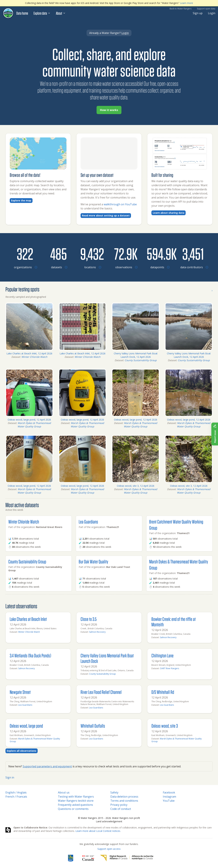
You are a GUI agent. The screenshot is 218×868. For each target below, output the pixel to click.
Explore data (42, 13)
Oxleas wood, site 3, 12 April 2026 (136, 486)
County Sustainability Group (141, 360)
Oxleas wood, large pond (26, 726)
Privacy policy (119, 805)
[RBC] (71, 858)
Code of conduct (121, 809)
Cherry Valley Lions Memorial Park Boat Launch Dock (107, 658)
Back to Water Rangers (181, 9)
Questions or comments (73, 809)
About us (64, 792)
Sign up (198, 13)
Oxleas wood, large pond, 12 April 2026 (29, 420)
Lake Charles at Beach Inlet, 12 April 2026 (29, 353)
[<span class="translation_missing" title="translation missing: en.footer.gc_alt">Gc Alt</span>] (88, 858)
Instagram (169, 797)
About (61, 13)
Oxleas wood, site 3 (165, 726)
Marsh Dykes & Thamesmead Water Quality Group (34, 425)
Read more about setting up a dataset (106, 215)
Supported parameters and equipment (47, 766)
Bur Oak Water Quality (93, 561)
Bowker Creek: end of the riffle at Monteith (174, 622)
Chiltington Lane (162, 655)
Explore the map (21, 200)
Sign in (10, 777)
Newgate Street (20, 692)
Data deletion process (124, 797)
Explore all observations (22, 751)
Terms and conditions (124, 801)
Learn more (186, 3)
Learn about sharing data (169, 213)
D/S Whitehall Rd (163, 692)
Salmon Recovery (97, 632)
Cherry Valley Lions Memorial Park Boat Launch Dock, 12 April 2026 (136, 355)
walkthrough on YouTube (120, 204)
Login (212, 13)
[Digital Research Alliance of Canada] (127, 858)
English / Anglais (16, 792)
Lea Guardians (88, 522)
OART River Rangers (169, 668)
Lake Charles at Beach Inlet (28, 619)
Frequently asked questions (75, 805)
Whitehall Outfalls (93, 726)
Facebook (169, 792)
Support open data (206, 9)
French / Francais (16, 797)
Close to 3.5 (89, 619)
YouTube (169, 801)
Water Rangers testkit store (76, 801)
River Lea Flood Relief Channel (101, 692)
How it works (109, 110)
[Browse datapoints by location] (159, 254)
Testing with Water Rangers (76, 797)
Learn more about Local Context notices (98, 831)
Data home (22, 13)
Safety (114, 792)
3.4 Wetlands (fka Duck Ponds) (30, 655)
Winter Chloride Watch (34, 357)
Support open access (109, 849)
